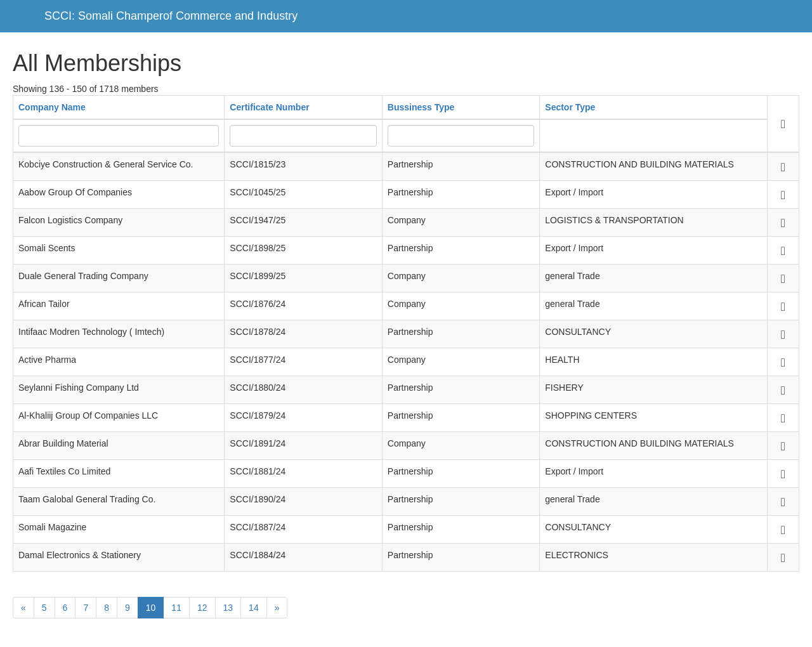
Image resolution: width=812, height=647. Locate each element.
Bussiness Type (421, 107)
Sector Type (570, 107)
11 (176, 608)
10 (151, 608)
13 (228, 608)
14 (254, 608)
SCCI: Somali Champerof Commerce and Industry (171, 16)
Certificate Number (269, 107)
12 (202, 608)
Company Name (52, 107)
